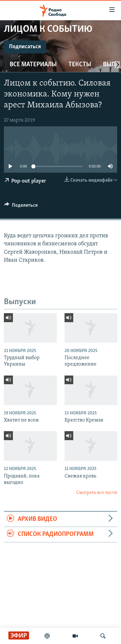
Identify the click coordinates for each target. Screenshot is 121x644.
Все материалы (33, 65)
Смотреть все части (97, 493)
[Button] (21, 207)
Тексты (80, 65)
